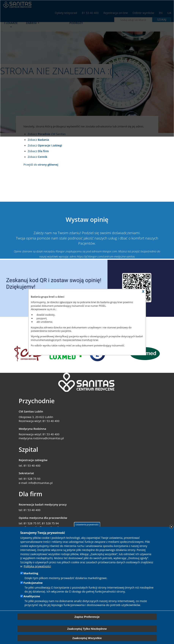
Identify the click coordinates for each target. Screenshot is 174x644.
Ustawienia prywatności (87, 524)
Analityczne (32, 596)
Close (171, 527)
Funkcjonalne (33, 583)
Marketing (31, 573)
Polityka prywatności (37, 566)
